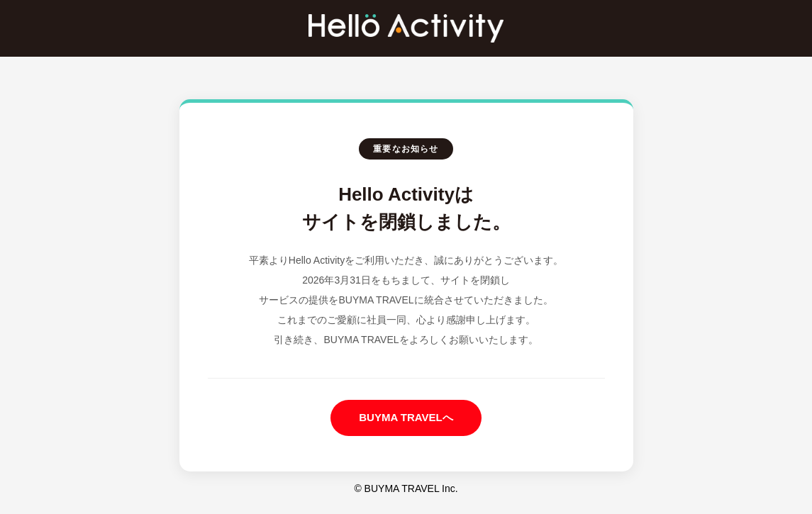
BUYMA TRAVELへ (406, 417)
